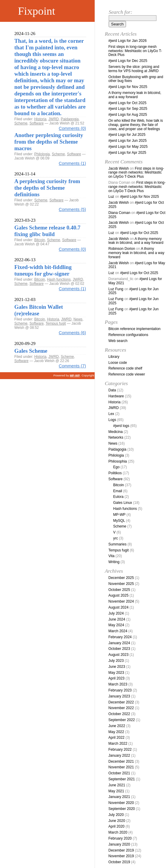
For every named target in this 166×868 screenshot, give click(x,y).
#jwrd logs (121, 426)
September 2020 (122, 809)
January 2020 (119, 844)
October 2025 (119, 590)
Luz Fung (116, 289)
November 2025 (121, 584)
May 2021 (116, 791)
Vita (111, 556)
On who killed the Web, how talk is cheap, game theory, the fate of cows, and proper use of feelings (136, 125)
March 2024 (118, 631)
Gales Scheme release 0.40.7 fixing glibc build (47, 231)
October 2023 (119, 649)
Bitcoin (40, 240)
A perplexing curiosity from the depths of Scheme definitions (47, 188)
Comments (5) (72, 209)
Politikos (115, 473)
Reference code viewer (127, 374)
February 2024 (120, 637)
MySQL (119, 521)
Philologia (42, 154)
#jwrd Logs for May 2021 (137, 265)
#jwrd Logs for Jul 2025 (127, 135)
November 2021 (121, 767)
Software (37, 123)
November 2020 (121, 803)
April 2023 (116, 678)
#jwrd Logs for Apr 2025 (127, 153)
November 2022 (121, 708)
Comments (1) (72, 163)
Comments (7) (72, 366)
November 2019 (121, 856)
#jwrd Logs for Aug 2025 (128, 115)
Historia (40, 119)
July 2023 (116, 661)
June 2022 (117, 726)
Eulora (118, 497)
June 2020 (117, 821)
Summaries (117, 544)
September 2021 (122, 779)
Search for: (120, 12)
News (78, 319)
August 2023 (118, 655)
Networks (116, 437)
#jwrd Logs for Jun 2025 (127, 141)
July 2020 (116, 815)
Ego (116, 467)
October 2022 (119, 714)
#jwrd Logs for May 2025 (128, 147)
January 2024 (119, 643)
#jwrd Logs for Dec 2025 (128, 61)
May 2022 (116, 732)
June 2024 (117, 619)
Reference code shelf (125, 368)
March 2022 (118, 744)
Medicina (116, 432)
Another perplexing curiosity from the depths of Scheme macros (49, 142)
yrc (116, 538)
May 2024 (116, 625)
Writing (114, 562)
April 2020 (116, 826)
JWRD (54, 119)
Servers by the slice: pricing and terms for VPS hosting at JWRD (134, 69)
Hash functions (59, 279)
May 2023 (116, 673)
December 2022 (121, 702)
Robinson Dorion (122, 249)
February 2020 (120, 838)
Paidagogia (70, 119)
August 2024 (118, 607)
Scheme (21, 123)
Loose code (118, 363)
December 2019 (121, 850)
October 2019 (119, 862)
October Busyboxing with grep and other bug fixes (136, 79)
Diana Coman (119, 213)
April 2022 (116, 738)
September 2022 (122, 720)
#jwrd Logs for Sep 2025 (128, 109)
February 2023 (120, 690)
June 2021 (117, 785)
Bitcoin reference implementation (135, 329)
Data (112, 390)
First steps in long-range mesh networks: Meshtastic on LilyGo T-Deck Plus (135, 51)
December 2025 (121, 578)
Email (118, 491)
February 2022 (120, 750)
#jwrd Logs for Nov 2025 (128, 87)
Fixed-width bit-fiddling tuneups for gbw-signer (43, 270)
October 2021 (119, 773)
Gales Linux (123, 503)
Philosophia (118, 461)
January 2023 (119, 696)
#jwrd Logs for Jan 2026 (127, 41)
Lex (111, 414)
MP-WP (119, 515)
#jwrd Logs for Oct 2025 (127, 103)
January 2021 (119, 797)
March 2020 (118, 832)
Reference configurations (128, 335)
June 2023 (117, 667)
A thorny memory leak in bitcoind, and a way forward (135, 95)
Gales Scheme (31, 351)
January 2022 (119, 755)
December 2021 (121, 761)
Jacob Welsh (119, 168)
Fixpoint (37, 11)
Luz (111, 197)
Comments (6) (72, 333)
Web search (118, 341)
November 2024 (121, 601)
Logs (112, 420)
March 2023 (118, 684)
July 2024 (116, 613)
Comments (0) (72, 128)
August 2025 (118, 595)
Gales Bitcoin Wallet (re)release (39, 310)
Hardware (116, 396)
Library (114, 357)
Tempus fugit (56, 323)
